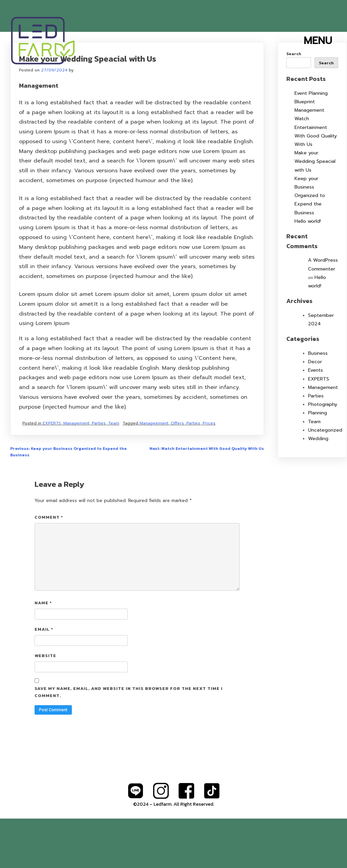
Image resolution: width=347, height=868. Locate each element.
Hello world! (308, 271)
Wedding (318, 488)
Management (76, 473)
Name (43, 652)
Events (315, 420)
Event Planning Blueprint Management (311, 151)
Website (45, 705)
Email (44, 679)
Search (294, 103)
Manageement (154, 473)
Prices (209, 473)
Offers (177, 473)
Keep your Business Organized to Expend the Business (310, 245)
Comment (49, 567)
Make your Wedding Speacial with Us (315, 211)
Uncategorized (325, 480)
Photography (323, 454)
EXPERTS (52, 473)
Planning (318, 462)
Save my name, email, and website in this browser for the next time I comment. (129, 741)
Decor (315, 411)
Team (114, 473)
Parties (99, 473)
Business (318, 403)
